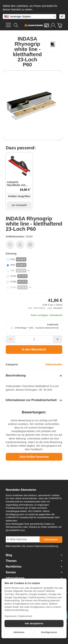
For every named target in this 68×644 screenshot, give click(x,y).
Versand (58, 308)
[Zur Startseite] (34, 25)
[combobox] (30, 17)
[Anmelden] (53, 25)
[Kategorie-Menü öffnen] (8, 25)
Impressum (10, 616)
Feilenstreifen (54, 364)
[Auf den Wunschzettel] (10, 245)
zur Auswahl (19, 205)
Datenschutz (25, 616)
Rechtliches (34, 567)
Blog (34, 555)
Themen (34, 561)
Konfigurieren (49, 632)
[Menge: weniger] (10, 339)
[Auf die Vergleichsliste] (20, 245)
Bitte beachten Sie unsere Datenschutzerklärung (32, 546)
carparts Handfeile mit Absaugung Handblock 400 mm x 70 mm (17, 184)
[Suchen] (16, 25)
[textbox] (30, 17)
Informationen (34, 578)
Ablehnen (19, 632)
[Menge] (34, 339)
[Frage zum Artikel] (30, 245)
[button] (34, 376)
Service (34, 572)
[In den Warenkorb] (34, 350)
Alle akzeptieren (34, 623)
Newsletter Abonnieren (21, 490)
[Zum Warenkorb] (60, 25)
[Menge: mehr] (58, 339)
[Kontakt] (47, 25)
